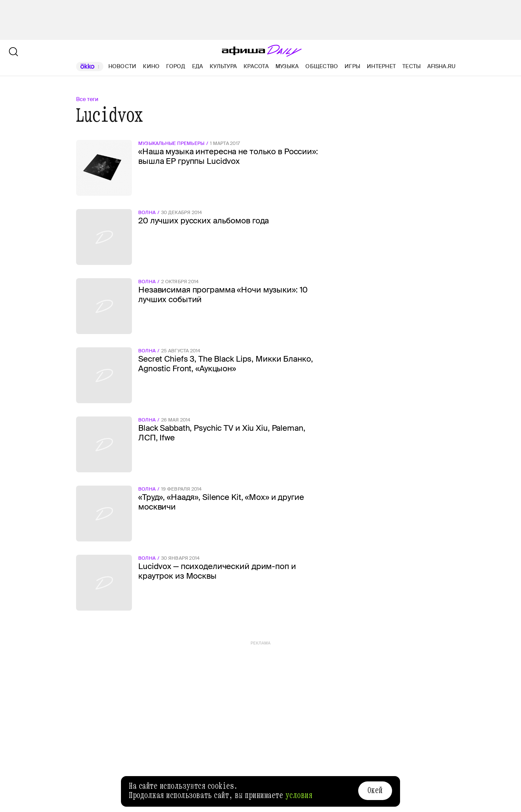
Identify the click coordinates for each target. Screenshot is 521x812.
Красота (256, 66)
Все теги (87, 99)
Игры (352, 66)
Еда (198, 66)
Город (176, 66)
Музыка (287, 66)
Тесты (412, 66)
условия (299, 795)
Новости (122, 66)
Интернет (381, 66)
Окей (375, 790)
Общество (322, 66)
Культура (223, 66)
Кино (151, 66)
